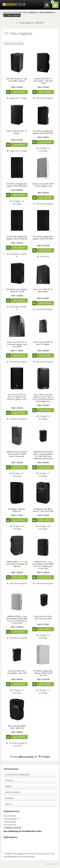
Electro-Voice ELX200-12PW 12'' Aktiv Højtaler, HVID (43, 185)
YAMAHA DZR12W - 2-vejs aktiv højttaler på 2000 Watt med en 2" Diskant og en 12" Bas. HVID (17, 620)
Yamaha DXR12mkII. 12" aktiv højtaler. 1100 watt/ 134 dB (43, 81)
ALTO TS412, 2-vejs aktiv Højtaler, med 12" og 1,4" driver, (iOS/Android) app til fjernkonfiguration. (43, 398)
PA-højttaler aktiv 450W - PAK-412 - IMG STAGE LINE (43, 510)
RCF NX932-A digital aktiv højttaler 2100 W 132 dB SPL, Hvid (43, 673)
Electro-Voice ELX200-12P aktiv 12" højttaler (43, 343)
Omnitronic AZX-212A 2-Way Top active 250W (43, 617)
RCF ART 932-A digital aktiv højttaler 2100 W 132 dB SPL (17, 238)
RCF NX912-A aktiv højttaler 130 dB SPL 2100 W (17, 290)
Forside (9, 780)
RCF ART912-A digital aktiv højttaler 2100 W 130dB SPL (43, 132)
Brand (8, 786)
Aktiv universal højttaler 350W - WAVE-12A (17, 727)
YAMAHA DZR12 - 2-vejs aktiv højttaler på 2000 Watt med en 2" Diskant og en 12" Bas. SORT (43, 565)
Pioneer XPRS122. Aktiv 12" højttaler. (17, 132)
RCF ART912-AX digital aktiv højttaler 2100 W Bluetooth (17, 185)
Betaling (10, 798)
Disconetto (17, 12)
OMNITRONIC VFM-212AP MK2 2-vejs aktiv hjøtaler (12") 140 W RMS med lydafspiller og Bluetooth (43, 455)
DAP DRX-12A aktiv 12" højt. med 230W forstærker (17, 80)
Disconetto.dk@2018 (52, 864)
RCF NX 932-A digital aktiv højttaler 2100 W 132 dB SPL (43, 238)
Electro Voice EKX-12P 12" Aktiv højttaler (43, 290)
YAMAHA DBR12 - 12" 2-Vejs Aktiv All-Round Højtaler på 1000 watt (17, 564)
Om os (8, 804)
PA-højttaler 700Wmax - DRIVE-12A (17, 510)
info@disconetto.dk (12, 828)
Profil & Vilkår (12, 792)
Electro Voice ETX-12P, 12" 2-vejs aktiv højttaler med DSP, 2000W (17, 344)
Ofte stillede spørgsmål (18, 775)
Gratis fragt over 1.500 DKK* (30, 23)
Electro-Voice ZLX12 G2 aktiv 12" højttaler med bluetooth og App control (17, 397)
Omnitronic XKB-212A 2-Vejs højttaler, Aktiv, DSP (17, 672)
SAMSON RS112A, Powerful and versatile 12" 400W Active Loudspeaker (17, 454)
